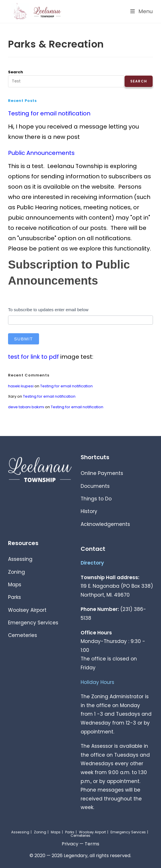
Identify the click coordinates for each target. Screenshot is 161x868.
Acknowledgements (105, 524)
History (89, 511)
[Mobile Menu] (142, 11)
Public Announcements (41, 153)
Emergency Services (33, 623)
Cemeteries (23, 635)
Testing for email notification (49, 113)
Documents (95, 486)
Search (15, 72)
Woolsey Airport (27, 610)
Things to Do (96, 499)
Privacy (70, 844)
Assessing (20, 559)
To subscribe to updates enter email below (48, 310)
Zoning (17, 572)
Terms (92, 844)
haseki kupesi (21, 386)
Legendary (76, 856)
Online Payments (102, 473)
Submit (24, 339)
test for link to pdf (33, 357)
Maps (15, 585)
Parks (14, 597)
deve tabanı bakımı (26, 407)
